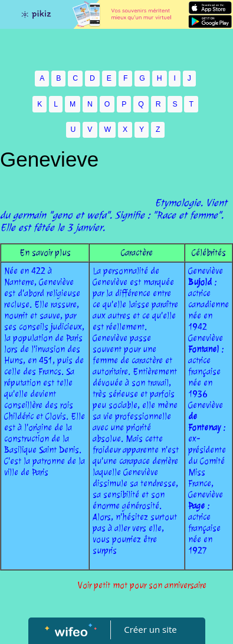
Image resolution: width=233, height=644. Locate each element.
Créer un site (150, 629)
